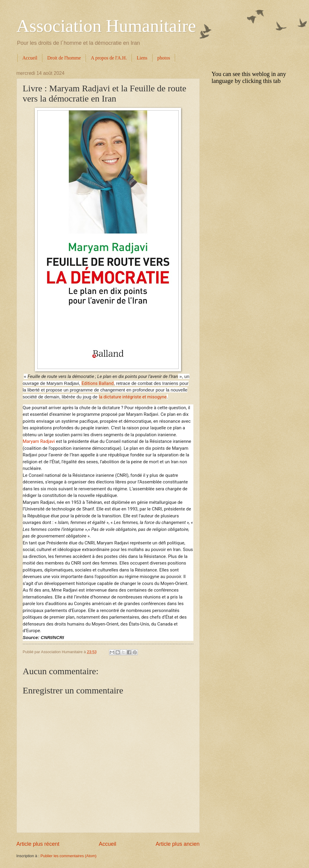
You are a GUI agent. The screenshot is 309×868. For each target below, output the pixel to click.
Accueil (30, 58)
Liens (142, 58)
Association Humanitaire (106, 26)
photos (164, 58)
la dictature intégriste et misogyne (133, 397)
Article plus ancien (177, 844)
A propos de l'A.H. (109, 58)
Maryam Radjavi (39, 441)
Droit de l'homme (64, 58)
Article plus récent (38, 844)
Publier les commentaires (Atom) (69, 856)
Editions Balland (97, 383)
